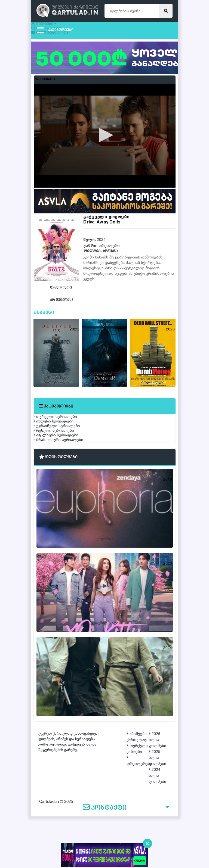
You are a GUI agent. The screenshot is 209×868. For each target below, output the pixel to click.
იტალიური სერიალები (62, 480)
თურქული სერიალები (61, 429)
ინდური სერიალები (59, 441)
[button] (105, 138)
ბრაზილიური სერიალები (64, 492)
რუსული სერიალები (59, 467)
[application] (105, 138)
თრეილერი (109, 248)
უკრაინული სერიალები (62, 454)
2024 (101, 242)
